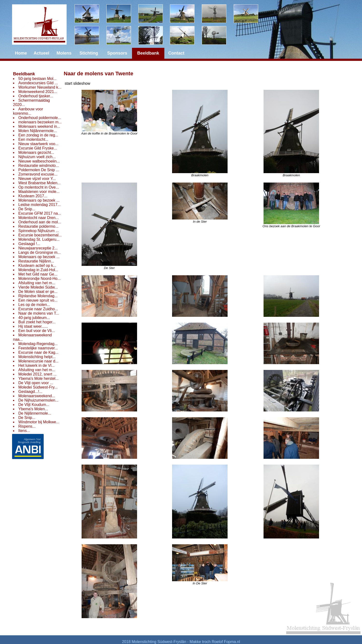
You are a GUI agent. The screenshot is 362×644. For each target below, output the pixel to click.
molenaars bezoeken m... (40, 122)
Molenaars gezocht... (36, 152)
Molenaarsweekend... (37, 396)
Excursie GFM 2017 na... (40, 213)
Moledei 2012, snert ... (37, 374)
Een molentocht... (33, 139)
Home (21, 53)
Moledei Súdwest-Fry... (38, 387)
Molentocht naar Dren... (38, 218)
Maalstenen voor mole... (39, 192)
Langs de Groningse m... (39, 252)
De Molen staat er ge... (38, 292)
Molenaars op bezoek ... (39, 200)
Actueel (41, 53)
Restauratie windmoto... (39, 166)
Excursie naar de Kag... (38, 352)
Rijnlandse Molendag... (38, 296)
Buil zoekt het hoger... (37, 322)
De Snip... (27, 209)
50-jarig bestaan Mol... (37, 79)
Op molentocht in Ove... (39, 187)
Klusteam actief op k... (37, 265)
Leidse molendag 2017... (39, 205)
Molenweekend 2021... (38, 92)
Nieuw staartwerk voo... (38, 144)
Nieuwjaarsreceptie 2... (38, 248)
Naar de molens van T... (39, 313)
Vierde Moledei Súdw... (38, 287)
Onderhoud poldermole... (40, 118)
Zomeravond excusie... (38, 174)
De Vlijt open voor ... (36, 383)
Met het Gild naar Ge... (38, 274)
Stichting (89, 53)
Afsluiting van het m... (37, 283)
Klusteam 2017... (33, 196)
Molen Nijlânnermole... (38, 131)
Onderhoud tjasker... (36, 96)
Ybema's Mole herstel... (38, 379)
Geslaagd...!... (30, 392)
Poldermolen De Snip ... (39, 170)
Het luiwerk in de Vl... (36, 365)
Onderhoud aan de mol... (40, 222)
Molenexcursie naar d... (38, 361)
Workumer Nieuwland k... (40, 87)
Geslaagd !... (29, 244)
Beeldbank (24, 74)
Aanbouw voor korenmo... (28, 111)
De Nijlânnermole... (35, 413)
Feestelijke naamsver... (38, 348)
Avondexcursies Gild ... (38, 83)
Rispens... (27, 426)
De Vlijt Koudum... (34, 405)
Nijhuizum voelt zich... (37, 157)
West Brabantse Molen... (39, 183)
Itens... (24, 431)
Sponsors (117, 53)
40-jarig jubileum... (34, 318)
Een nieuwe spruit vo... (38, 300)
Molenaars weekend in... (39, 126)
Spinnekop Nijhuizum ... (39, 231)
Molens (64, 53)
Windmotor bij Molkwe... (39, 422)
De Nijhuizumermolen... (38, 400)
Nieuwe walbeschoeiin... (39, 161)
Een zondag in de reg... (38, 135)
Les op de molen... (34, 305)
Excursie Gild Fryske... (38, 148)
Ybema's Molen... (33, 409)
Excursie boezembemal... (40, 235)
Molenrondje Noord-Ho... (39, 279)
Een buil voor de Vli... (37, 331)
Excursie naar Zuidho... (38, 309)
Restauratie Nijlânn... (36, 261)
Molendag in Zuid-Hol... (38, 270)
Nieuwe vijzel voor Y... (37, 179)
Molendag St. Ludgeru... (39, 239)
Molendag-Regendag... (38, 344)
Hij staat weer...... (33, 326)
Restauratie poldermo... (38, 226)
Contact (176, 53)
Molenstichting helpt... (37, 357)
